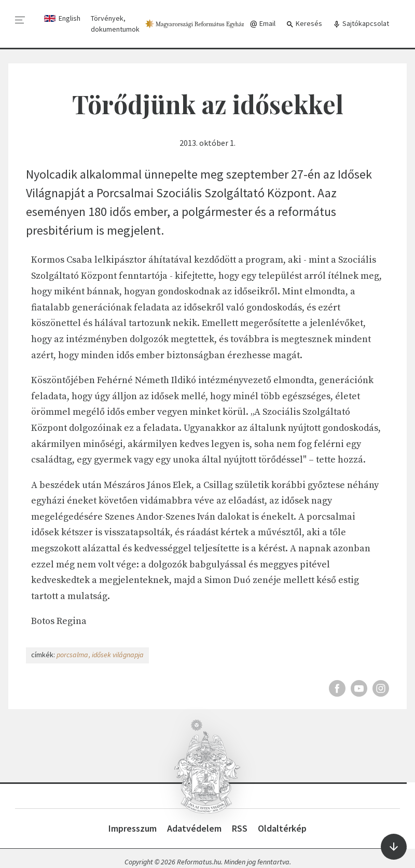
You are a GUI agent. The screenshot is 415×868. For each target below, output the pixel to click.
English (70, 18)
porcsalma (72, 655)
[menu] (20, 20)
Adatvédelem (194, 828)
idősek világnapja (118, 655)
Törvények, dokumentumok (115, 24)
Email (262, 24)
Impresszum (133, 828)
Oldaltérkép (282, 828)
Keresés (304, 24)
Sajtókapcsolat (361, 24)
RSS (240, 828)
